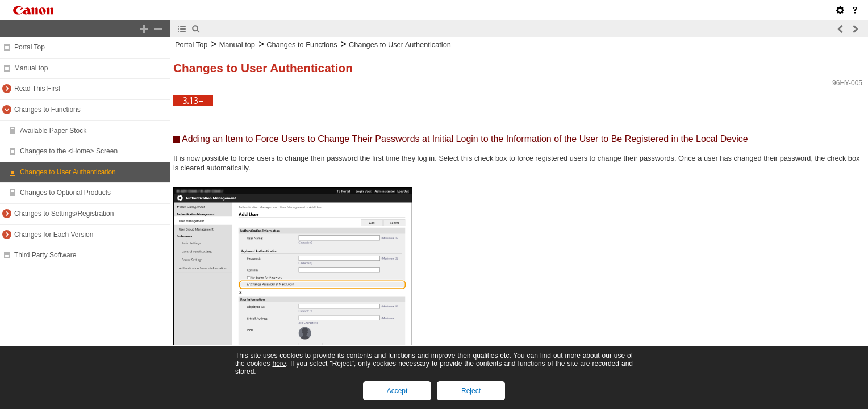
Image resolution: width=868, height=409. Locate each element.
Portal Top (30, 47)
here (279, 364)
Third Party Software (45, 255)
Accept (397, 391)
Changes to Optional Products (65, 193)
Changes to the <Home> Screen (69, 151)
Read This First (37, 89)
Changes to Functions (47, 110)
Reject (471, 391)
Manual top (31, 68)
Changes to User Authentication (68, 172)
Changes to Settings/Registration (64, 214)
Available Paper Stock (53, 131)
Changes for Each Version (54, 235)
